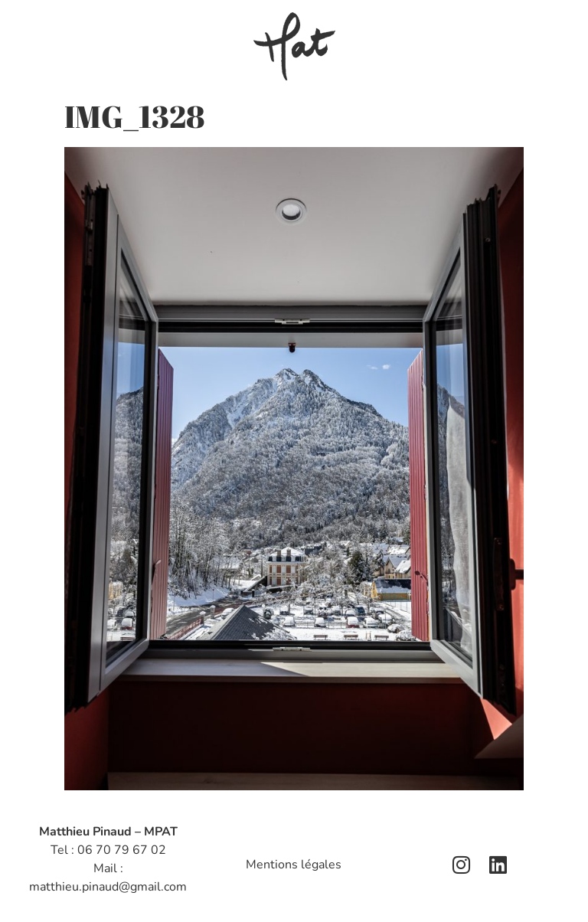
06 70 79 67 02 (122, 850)
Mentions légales (294, 865)
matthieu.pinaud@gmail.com (108, 887)
